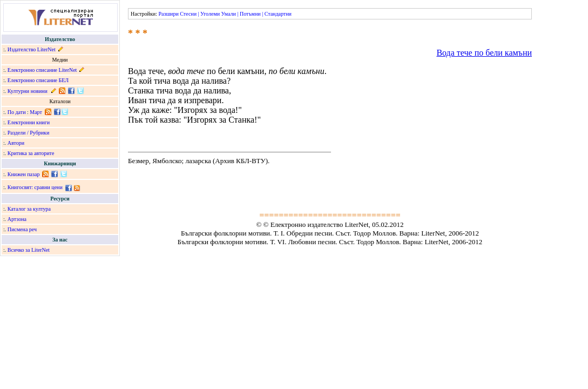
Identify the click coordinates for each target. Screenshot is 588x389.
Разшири (168, 14)
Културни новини (28, 91)
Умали (229, 14)
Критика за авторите (31, 153)
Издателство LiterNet (32, 49)
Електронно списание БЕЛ (38, 80)
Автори (16, 143)
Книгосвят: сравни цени (35, 187)
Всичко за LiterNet (29, 250)
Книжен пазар (24, 174)
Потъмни (250, 14)
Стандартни (278, 14)
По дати (17, 112)
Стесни (188, 14)
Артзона (17, 219)
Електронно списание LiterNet (42, 70)
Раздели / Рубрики (29, 133)
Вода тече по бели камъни (484, 53)
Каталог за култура (29, 209)
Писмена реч (22, 229)
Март (36, 112)
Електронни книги (29, 122)
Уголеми (210, 14)
